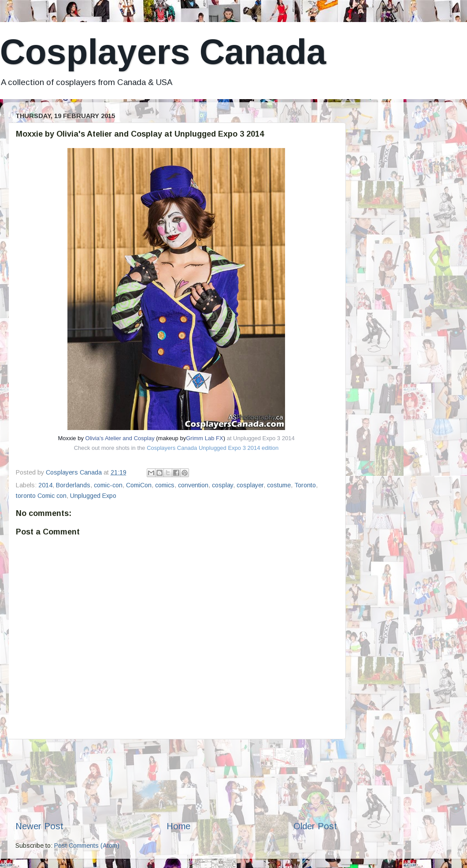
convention (193, 485)
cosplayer (250, 485)
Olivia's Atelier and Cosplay (120, 438)
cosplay (222, 485)
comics (165, 485)
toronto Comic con (41, 496)
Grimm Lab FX (205, 438)
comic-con (108, 485)
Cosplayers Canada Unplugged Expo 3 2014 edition (213, 448)
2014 (45, 485)
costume (279, 485)
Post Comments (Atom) (87, 846)
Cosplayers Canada (163, 52)
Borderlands (73, 485)
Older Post (315, 826)
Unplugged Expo (93, 496)
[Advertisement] (176, 780)
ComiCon (139, 485)
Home (178, 826)
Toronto (305, 485)
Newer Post (39, 826)
